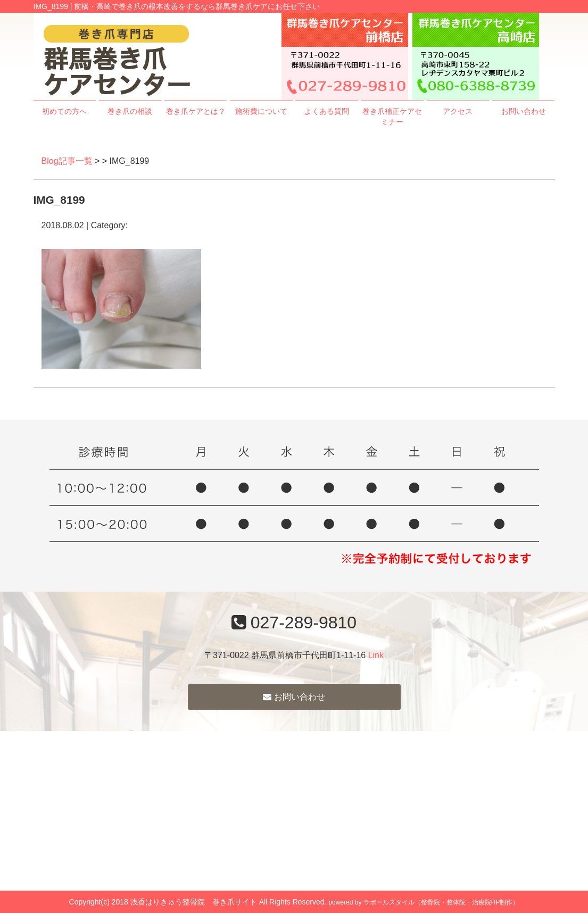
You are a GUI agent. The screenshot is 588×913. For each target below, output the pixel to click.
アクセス (458, 111)
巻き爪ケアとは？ (196, 111)
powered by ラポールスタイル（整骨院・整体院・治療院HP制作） (424, 902)
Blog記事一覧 (67, 161)
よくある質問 (327, 111)
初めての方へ (64, 111)
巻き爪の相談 (130, 111)
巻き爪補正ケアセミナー (392, 117)
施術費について (261, 111)
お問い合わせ (524, 111)
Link (376, 655)
